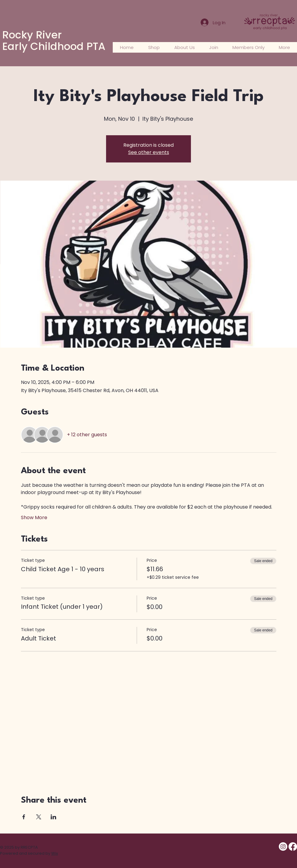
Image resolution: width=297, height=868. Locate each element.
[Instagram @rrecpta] (283, 847)
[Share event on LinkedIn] (53, 817)
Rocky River (32, 35)
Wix (55, 853)
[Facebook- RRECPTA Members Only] (293, 847)
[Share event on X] (39, 817)
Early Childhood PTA (54, 46)
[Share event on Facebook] (24, 817)
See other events (149, 152)
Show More (34, 518)
